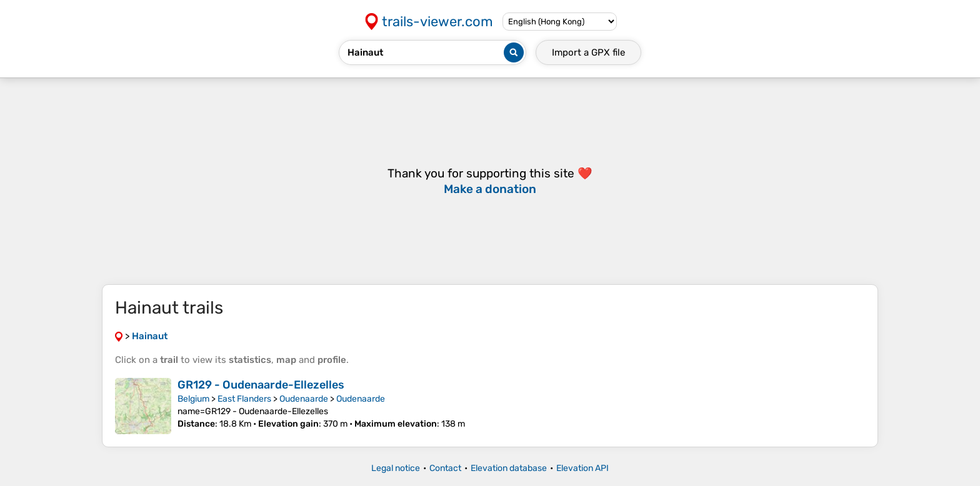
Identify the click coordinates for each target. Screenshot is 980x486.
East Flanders (244, 399)
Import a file (588, 52)
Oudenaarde (304, 399)
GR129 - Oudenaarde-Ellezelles (261, 385)
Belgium (193, 399)
